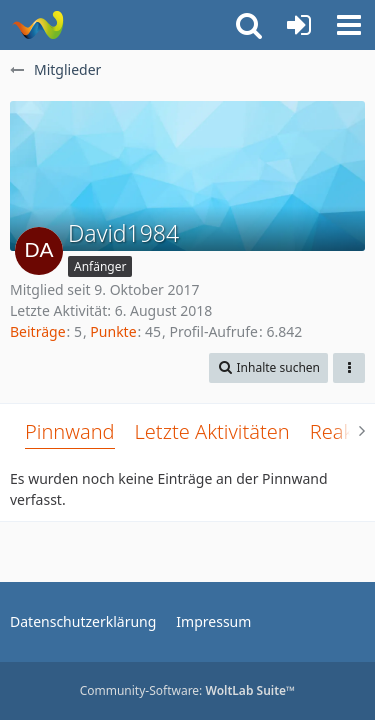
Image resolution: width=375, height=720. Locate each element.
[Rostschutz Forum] (37, 25)
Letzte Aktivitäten (212, 431)
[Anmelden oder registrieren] (299, 25)
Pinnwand (70, 431)
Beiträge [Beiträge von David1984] (38, 331)
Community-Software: (188, 690)
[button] (349, 25)
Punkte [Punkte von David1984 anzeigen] (113, 331)
